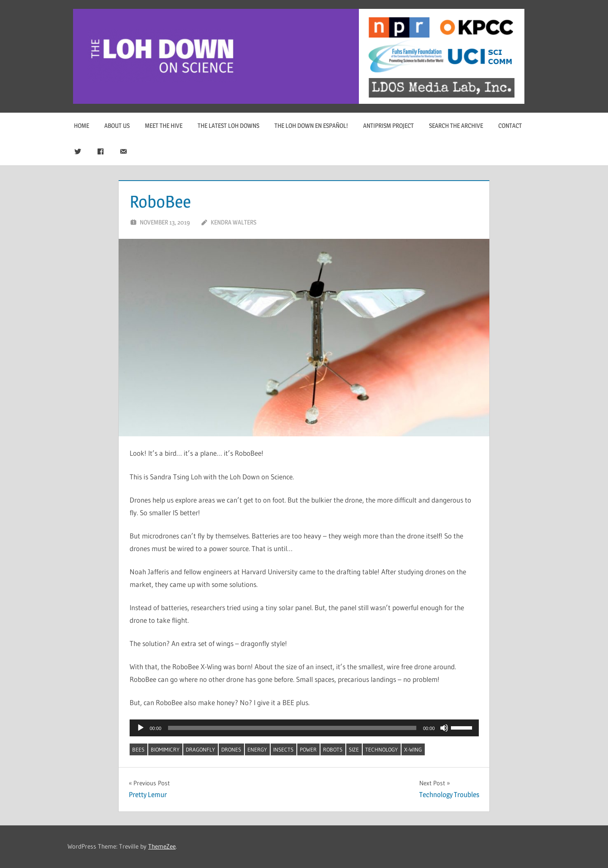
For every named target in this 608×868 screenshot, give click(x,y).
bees (138, 749)
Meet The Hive (164, 126)
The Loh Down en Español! (311, 126)
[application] (304, 728)
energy (257, 749)
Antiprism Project (388, 126)
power (308, 749)
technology (381, 749)
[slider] (292, 728)
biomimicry (165, 749)
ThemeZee (162, 846)
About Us (117, 126)
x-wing (413, 749)
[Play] (141, 728)
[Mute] (444, 728)
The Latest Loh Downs (228, 126)
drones (231, 749)
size (354, 749)
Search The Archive (456, 126)
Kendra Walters (233, 222)
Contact (510, 126)
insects (283, 749)
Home (81, 126)
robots (333, 749)
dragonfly (200, 749)
